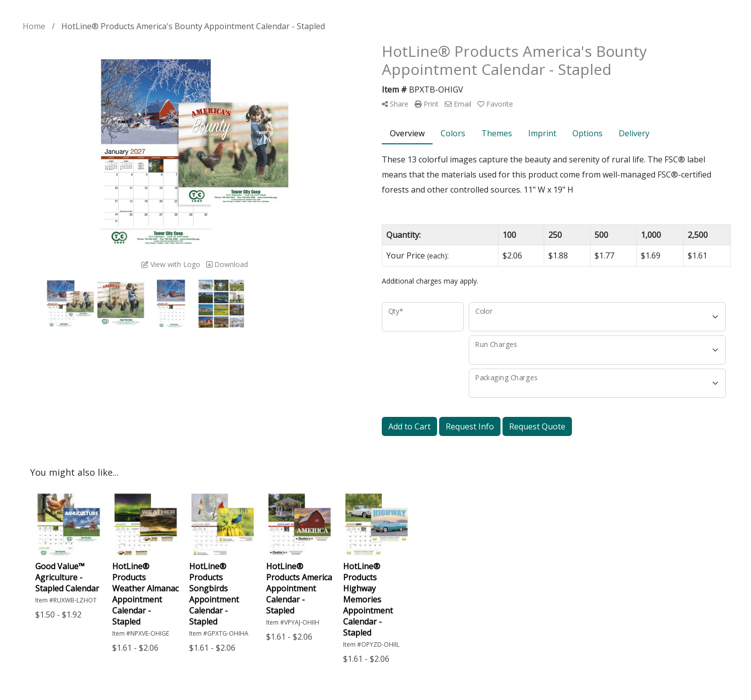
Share (395, 104)
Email (458, 104)
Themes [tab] (497, 133)
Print (427, 104)
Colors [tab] (453, 133)
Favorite (495, 104)
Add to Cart (409, 426)
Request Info (470, 426)
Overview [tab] (407, 133)
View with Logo (171, 264)
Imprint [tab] (542, 133)
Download (227, 264)
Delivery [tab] (634, 133)
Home (34, 26)
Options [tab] (588, 133)
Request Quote (537, 426)
